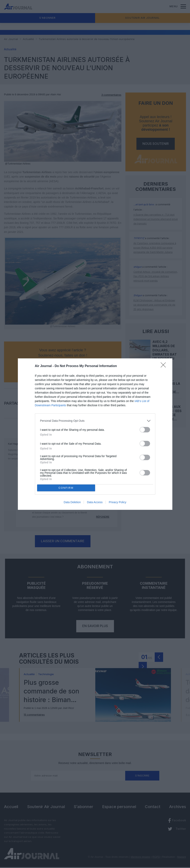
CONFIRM (66, 488)
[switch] (145, 430)
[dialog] (95, 434)
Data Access (95, 502)
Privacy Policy (117, 502)
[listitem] (95, 421)
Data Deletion (72, 502)
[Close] (165, 366)
